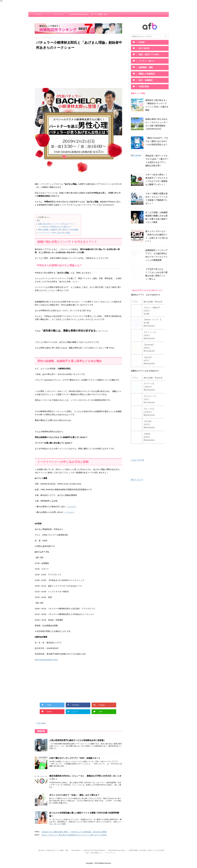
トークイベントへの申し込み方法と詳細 (54, 233)
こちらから (72, 507)
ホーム (39, 14)
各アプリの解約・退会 (99, 14)
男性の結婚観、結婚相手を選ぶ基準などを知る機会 (58, 230)
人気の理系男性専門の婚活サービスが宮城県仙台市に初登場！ (77, 740)
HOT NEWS (41, 723)
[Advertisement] (78, 70)
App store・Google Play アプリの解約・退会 (53, 850)
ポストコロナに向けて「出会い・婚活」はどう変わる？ (74, 795)
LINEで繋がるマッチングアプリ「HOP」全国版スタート (75, 758)
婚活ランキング (137, 480)
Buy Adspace (76, 850)
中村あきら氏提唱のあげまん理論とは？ (57, 227)
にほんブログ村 (138, 461)
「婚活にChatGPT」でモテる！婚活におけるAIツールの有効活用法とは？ (157, 141)
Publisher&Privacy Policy (79, 14)
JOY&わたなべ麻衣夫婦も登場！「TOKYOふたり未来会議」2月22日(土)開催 (74, 832)
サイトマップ (59, 14)
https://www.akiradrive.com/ (46, 660)
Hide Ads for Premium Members (94, 850)
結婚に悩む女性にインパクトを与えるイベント (56, 224)
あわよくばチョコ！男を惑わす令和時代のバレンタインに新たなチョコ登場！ (75, 835)
